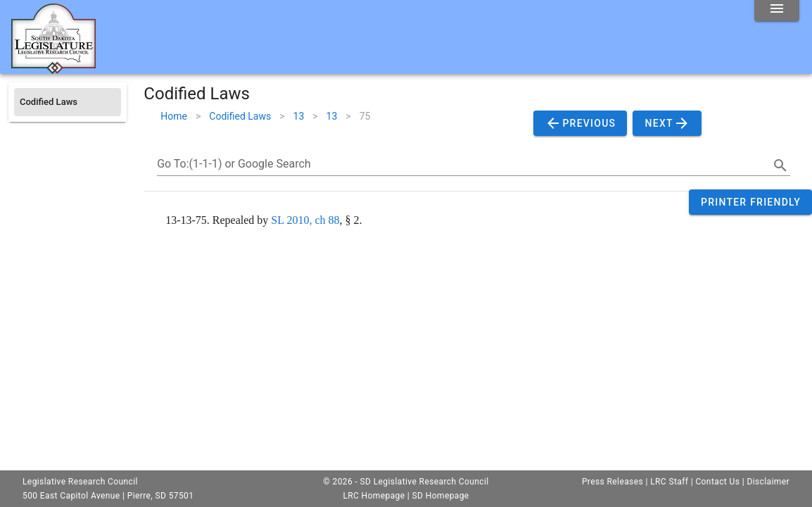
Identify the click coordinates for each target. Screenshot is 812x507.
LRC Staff (669, 482)
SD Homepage (441, 496)
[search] (780, 165)
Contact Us (717, 482)
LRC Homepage (374, 496)
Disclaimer (768, 482)
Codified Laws (240, 116)
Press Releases (613, 482)
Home (174, 116)
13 (299, 116)
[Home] (53, 68)
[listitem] (68, 102)
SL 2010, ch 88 (305, 220)
